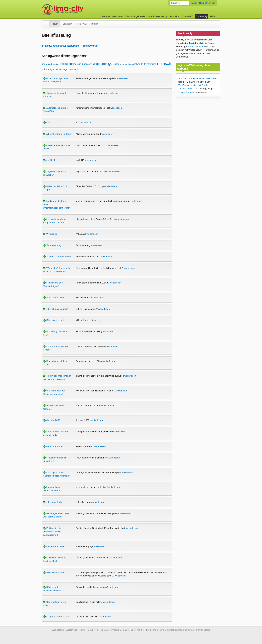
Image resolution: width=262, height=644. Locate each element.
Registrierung (207, 3)
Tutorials (95, 24)
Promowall (81, 24)
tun (71, 69)
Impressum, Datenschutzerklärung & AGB (173, 630)
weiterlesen (123, 78)
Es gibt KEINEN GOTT (56, 617)
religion (51, 69)
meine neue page (54, 546)
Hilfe (212, 16)
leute (144, 64)
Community (202, 16)
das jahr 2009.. (52, 420)
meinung (152, 64)
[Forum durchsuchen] (180, 3)
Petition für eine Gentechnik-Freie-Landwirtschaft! (53, 532)
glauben (102, 64)
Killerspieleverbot (53, 320)
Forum (55, 24)
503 (47, 123)
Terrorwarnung (52, 245)
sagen (66, 69)
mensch (164, 63)
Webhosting (58, 630)
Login (194, 3)
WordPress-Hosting (158, 16)
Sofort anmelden (196, 47)
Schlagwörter (90, 46)
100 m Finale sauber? (56, 309)
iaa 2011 (49, 160)
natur (44, 69)
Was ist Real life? (53, 298)
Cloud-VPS (188, 16)
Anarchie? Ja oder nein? (57, 257)
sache (59, 69)
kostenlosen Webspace (205, 78)
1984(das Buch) (53, 502)
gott (111, 64)
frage (75, 64)
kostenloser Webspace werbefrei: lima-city (75, 10)
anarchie (46, 64)
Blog (148, 630)
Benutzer (67, 24)
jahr (117, 64)
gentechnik (90, 64)
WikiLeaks (50, 234)
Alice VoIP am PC (54, 446)
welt (76, 69)
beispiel (55, 64)
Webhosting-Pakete (135, 16)
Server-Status (203, 630)
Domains (175, 16)
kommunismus (127, 64)
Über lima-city (137, 630)
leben (137, 64)
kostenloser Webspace (111, 16)
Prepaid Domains (186, 92)
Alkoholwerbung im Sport (57, 134)
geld (81, 64)
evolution (66, 64)
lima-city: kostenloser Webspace (60, 46)
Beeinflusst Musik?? (55, 572)
